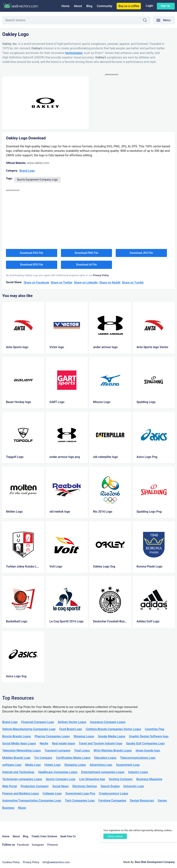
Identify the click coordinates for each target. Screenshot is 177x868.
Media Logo (33, 765)
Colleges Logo (52, 793)
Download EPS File (32, 265)
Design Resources (142, 801)
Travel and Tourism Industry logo (100, 743)
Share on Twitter (62, 283)
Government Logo (128, 765)
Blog (89, 6)
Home (65, 6)
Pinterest (52, 845)
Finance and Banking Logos (21, 793)
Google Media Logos (112, 736)
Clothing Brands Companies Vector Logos (113, 729)
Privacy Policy (31, 862)
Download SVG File (32, 253)
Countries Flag (155, 729)
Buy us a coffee (129, 6)
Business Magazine (149, 779)
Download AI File (86, 265)
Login (149, 6)
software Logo (12, 765)
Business (8, 808)
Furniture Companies (112, 801)
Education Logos (105, 758)
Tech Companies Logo (80, 801)
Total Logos (82, 750)
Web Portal (10, 786)
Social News (61, 786)
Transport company (57, 750)
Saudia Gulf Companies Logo (145, 743)
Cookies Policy (11, 862)
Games (162, 801)
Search (147, 21)
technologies (74, 53)
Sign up (165, 6)
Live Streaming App (92, 779)
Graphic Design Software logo (149, 736)
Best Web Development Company (155, 862)
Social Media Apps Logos (19, 743)
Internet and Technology (18, 772)
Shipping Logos (84, 736)
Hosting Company (121, 779)
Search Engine (110, 786)
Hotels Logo (53, 765)
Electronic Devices (85, 786)
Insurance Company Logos (108, 722)
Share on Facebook (36, 283)
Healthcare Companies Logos (58, 772)
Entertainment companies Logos (103, 772)
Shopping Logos (75, 765)
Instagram (38, 845)
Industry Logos (138, 772)
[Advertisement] (140, 103)
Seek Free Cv (68, 836)
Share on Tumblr (133, 283)
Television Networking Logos (22, 750)
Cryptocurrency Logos (113, 793)
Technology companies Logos (22, 779)
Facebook (23, 845)
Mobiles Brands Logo (16, 758)
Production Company (35, 786)
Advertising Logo (101, 765)
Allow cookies (115, 836)
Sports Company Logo (61, 779)
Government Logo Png (80, 793)
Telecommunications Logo (138, 758)
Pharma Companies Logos (52, 736)
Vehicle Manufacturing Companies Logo (29, 729)
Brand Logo (27, 171)
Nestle (44, 743)
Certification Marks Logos (73, 758)
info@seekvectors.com (56, 862)
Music (22, 808)
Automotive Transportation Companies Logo (32, 801)
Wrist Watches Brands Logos (113, 750)
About (78, 6)
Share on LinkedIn (86, 283)
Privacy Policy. (101, 275)
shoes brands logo (148, 750)
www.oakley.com (38, 163)
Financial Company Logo (38, 722)
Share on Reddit (110, 283)
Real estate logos (64, 743)
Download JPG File (141, 253)
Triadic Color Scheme (44, 836)
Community (105, 6)
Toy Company (43, 758)
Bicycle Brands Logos (17, 736)
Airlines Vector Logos (72, 722)
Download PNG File (86, 253)
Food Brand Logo (71, 729)
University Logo (134, 786)
